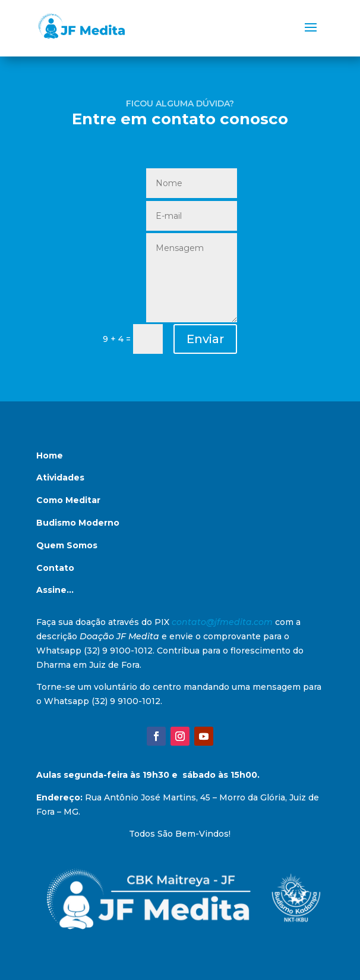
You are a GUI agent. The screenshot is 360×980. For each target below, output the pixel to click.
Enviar (205, 339)
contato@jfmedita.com (222, 622)
